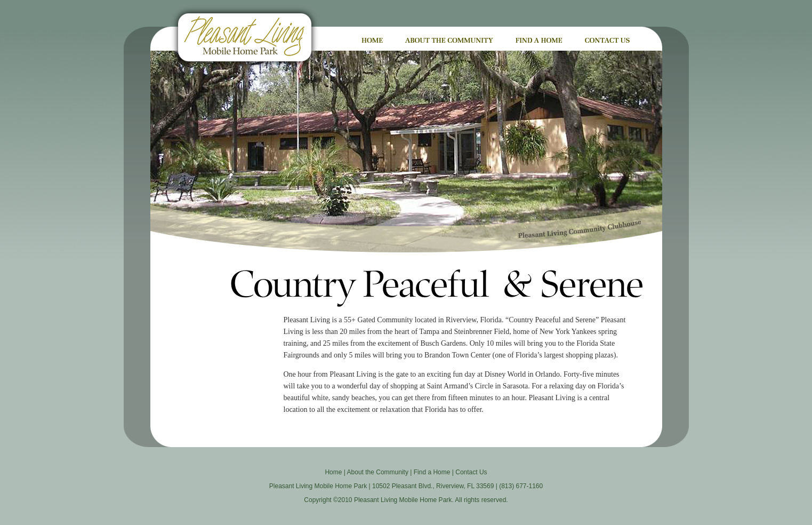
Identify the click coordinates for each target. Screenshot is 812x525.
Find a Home (432, 472)
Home (333, 472)
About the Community (378, 472)
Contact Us (471, 472)
